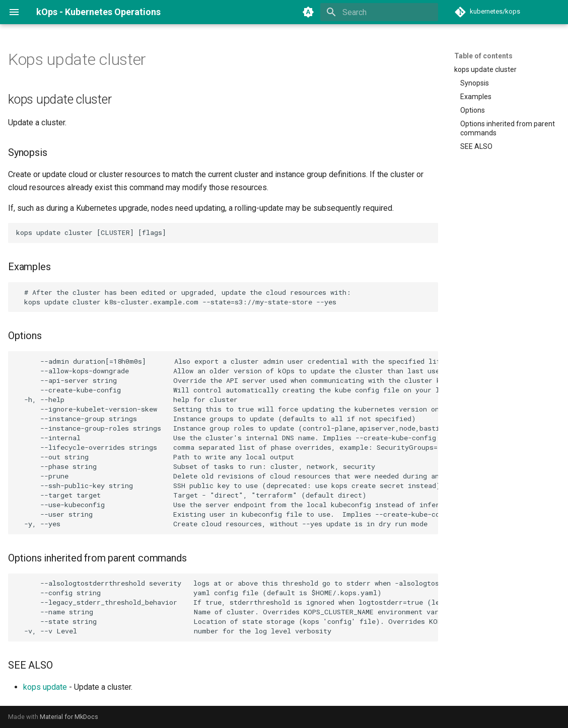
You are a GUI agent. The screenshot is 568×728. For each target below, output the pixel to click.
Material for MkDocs (69, 717)
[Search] (379, 12)
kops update (45, 687)
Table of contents (483, 56)
